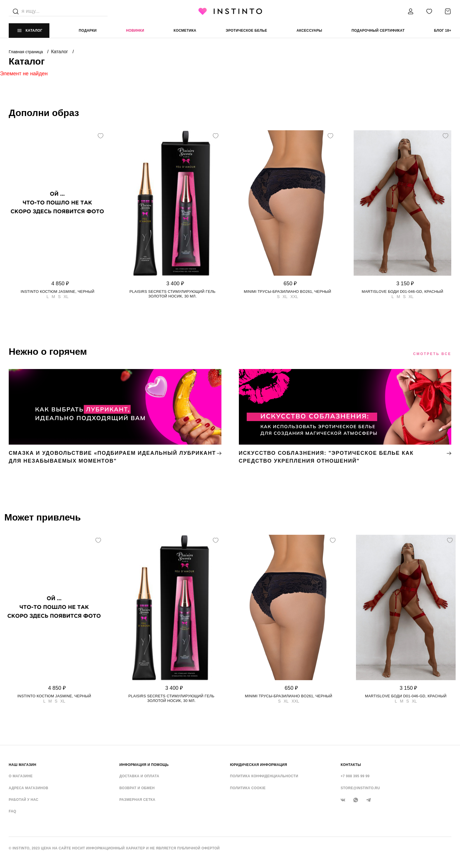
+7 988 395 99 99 (355, 776)
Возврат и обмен (137, 788)
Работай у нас (24, 800)
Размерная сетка (137, 800)
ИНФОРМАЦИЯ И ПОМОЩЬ (144, 765)
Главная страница (26, 52)
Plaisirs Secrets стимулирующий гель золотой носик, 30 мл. (173, 294)
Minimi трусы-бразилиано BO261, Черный (288, 292)
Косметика (185, 31)
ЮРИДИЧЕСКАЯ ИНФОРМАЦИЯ (259, 765)
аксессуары (309, 31)
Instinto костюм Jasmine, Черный (58, 292)
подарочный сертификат (378, 31)
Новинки (135, 31)
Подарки (88, 31)
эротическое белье (247, 31)
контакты (351, 765)
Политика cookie (248, 788)
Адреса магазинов (28, 788)
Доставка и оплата (139, 776)
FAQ (12, 811)
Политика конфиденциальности (264, 776)
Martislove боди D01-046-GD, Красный (403, 292)
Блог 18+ (443, 31)
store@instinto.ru (360, 788)
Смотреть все (432, 354)
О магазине (21, 776)
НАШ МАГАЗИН (23, 765)
